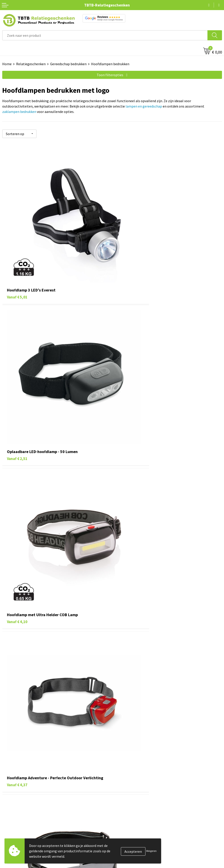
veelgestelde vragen (119, 708)
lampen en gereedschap (144, 106)
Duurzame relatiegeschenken (25, 821)
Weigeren (151, 851)
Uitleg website (125, 751)
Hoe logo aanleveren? (131, 771)
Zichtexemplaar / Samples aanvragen (143, 778)
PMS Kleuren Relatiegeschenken (139, 764)
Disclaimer (122, 841)
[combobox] (105, 35)
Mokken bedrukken (17, 835)
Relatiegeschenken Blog (133, 821)
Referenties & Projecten (133, 828)
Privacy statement (128, 835)
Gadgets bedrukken (17, 828)
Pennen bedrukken (17, 807)
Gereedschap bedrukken (68, 64)
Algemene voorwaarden (132, 848)
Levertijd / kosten (128, 744)
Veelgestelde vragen (130, 737)
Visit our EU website (129, 855)
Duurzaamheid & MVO (130, 785)
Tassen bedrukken (16, 814)
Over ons (121, 807)
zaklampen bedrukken (19, 112)
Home (7, 64)
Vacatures (122, 814)
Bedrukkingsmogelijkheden (135, 758)
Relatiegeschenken (31, 64)
